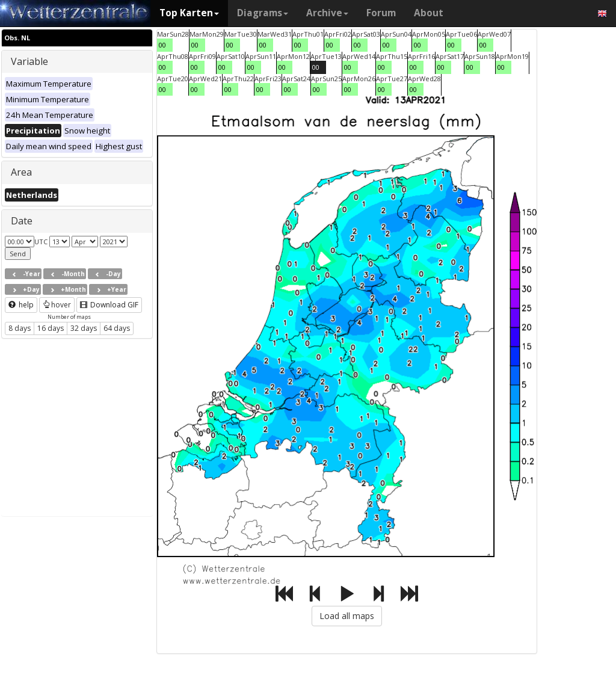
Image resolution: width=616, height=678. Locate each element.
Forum (381, 13)
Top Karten (189, 13)
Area (21, 172)
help (21, 305)
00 (162, 45)
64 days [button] (117, 328)
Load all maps (347, 616)
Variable (29, 61)
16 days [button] (51, 328)
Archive (327, 13)
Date (22, 221)
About (429, 13)
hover (57, 305)
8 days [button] (20, 328)
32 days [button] (84, 328)
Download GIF (109, 305)
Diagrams (263, 13)
